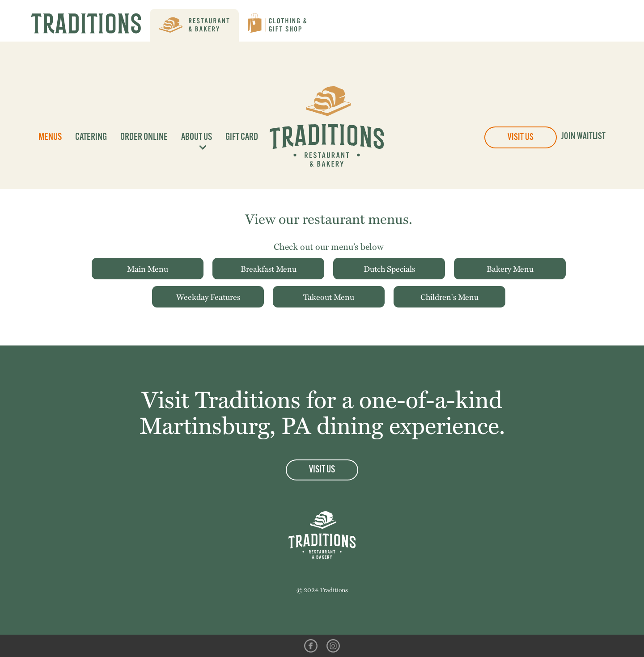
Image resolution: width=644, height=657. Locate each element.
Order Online (144, 137)
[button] (194, 137)
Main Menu (148, 268)
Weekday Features (208, 297)
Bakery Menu (510, 268)
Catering (91, 137)
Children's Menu (449, 297)
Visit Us (521, 137)
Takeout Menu (329, 297)
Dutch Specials (389, 268)
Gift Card (242, 137)
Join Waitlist (583, 137)
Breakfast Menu (269, 268)
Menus (50, 137)
